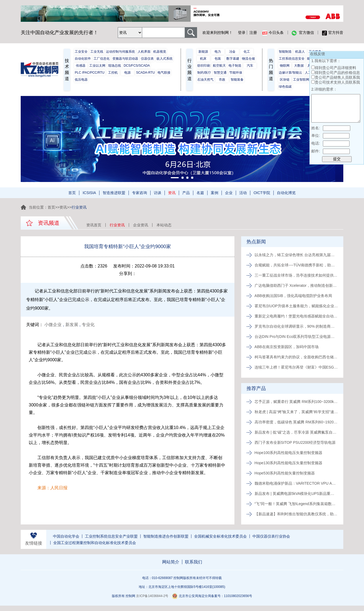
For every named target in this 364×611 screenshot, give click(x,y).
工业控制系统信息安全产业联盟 (111, 536)
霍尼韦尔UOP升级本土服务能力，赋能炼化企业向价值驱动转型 (296, 306)
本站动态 (164, 225)
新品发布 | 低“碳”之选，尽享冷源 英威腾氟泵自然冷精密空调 (296, 432)
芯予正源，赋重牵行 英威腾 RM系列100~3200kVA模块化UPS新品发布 (296, 402)
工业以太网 (97, 66)
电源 (127, 73)
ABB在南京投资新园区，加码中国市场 (287, 347)
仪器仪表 (147, 59)
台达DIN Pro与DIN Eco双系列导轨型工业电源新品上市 (296, 337)
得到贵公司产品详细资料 (336, 68)
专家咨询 (140, 193)
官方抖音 (333, 33)
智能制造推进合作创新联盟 (166, 536)
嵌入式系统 (165, 59)
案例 (215, 193)
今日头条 (273, 33)
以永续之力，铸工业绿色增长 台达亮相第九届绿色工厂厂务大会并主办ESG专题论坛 (296, 255)
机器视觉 (160, 52)
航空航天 (219, 66)
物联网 (285, 66)
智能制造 (285, 52)
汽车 (250, 66)
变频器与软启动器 (125, 59)
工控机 (113, 73)
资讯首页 (94, 225)
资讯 (172, 193)
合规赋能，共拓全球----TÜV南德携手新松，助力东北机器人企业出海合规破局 (296, 265)
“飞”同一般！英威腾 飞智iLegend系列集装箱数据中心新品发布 (296, 504)
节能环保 (236, 73)
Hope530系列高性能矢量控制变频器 (285, 473)
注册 (253, 33)
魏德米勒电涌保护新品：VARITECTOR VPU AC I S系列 (296, 483)
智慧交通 (220, 73)
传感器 (81, 66)
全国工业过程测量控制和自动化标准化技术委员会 (95, 543)
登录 (242, 33)
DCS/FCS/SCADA (137, 66)
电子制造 (235, 66)
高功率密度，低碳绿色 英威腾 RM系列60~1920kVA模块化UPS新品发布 (296, 422)
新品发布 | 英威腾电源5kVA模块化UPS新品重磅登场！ (296, 494)
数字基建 (233, 59)
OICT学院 (262, 193)
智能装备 (237, 80)
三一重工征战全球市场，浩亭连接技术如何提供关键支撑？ (296, 275)
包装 (218, 59)
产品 (186, 193)
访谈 (158, 193)
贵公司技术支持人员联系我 (337, 82)
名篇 (200, 193)
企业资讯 (141, 225)
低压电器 (81, 80)
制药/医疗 (204, 73)
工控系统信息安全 (292, 59)
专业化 (88, 325)
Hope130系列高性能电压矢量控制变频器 (289, 463)
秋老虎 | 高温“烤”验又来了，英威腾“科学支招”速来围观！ (296, 412)
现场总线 (115, 66)
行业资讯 (117, 225)
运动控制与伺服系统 (120, 52)
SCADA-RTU (145, 73)
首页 (72, 193)
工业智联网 (301, 80)
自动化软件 (83, 59)
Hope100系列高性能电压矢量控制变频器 (289, 453)
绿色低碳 (285, 87)
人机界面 (144, 52)
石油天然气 (205, 80)
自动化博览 (286, 193)
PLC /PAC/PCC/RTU (90, 73)
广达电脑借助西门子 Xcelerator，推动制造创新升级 (296, 285)
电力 (218, 52)
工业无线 (97, 52)
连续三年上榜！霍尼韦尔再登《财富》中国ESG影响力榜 (296, 367)
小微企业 (53, 325)
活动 (243, 193)
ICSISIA (89, 193)
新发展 (72, 325)
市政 (222, 80)
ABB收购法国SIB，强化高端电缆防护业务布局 (293, 296)
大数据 (299, 66)
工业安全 (81, 52)
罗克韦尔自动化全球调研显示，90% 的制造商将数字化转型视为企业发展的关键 (296, 326)
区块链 (285, 80)
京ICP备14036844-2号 (152, 596)
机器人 (300, 52)
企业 (229, 193)
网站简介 (171, 562)
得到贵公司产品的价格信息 (337, 73)
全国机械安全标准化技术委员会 (220, 536)
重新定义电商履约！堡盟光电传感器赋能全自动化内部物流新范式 (296, 316)
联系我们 (194, 562)
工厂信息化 (102, 59)
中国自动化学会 (66, 536)
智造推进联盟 (114, 193)
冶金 (232, 52)
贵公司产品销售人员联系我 (337, 77)
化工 (247, 52)
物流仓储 (248, 59)
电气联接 (164, 73)
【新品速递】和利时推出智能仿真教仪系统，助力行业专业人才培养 (296, 514)
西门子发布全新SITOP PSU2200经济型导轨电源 (295, 442)
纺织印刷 (204, 66)
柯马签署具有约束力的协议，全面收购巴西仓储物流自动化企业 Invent (296, 357)
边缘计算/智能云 (290, 73)
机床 (203, 59)
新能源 (203, 52)
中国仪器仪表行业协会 (271, 536)
